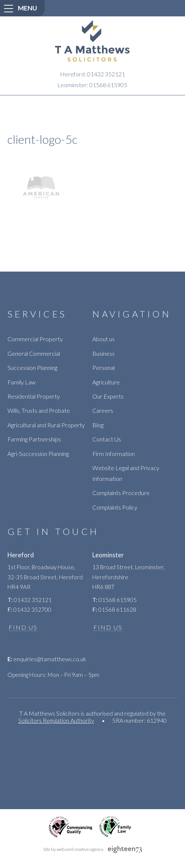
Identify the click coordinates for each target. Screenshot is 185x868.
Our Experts (108, 396)
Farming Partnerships (34, 439)
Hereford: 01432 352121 (92, 74)
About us (103, 339)
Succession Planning (32, 368)
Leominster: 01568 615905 (92, 85)
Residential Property (34, 396)
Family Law (22, 382)
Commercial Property (35, 339)
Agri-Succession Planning (38, 454)
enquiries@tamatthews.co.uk (47, 659)
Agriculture (106, 382)
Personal (103, 368)
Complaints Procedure (121, 493)
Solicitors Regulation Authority (56, 720)
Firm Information (114, 454)
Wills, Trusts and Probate (39, 410)
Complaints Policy (115, 507)
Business (103, 353)
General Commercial (34, 353)
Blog (98, 425)
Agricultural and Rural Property (46, 425)
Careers (103, 410)
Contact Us (107, 439)
